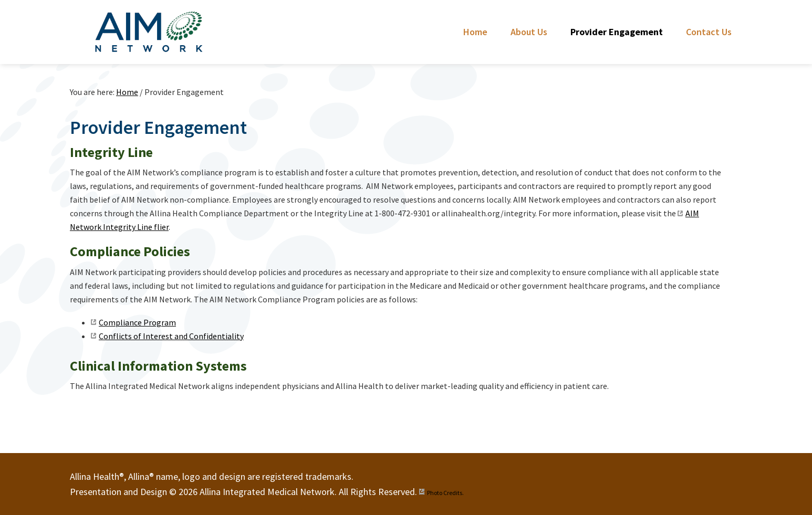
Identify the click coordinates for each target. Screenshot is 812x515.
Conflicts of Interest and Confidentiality (171, 336)
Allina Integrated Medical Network (149, 31)
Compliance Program (137, 322)
